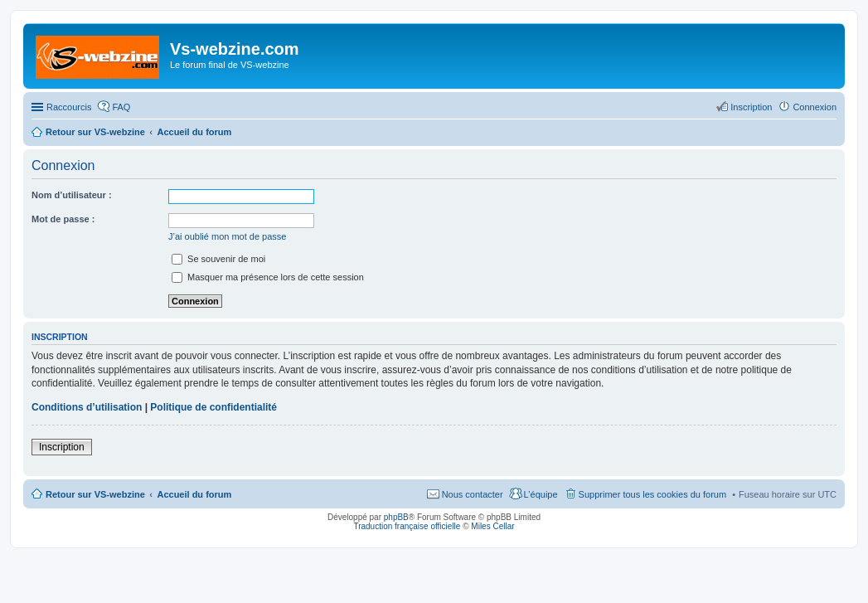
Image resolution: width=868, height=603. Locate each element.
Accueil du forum (194, 494)
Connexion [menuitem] (815, 107)
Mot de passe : (63, 219)
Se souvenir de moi (218, 259)
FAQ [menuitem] (121, 107)
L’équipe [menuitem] (541, 494)
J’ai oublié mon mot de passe (227, 236)
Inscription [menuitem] (751, 107)
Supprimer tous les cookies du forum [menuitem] (653, 494)
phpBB (396, 517)
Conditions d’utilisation (87, 407)
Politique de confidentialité (213, 407)
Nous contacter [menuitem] (473, 494)
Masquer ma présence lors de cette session (268, 277)
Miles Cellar (492, 526)
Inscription (62, 447)
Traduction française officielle (407, 526)
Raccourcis (69, 107)
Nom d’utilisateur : (72, 195)
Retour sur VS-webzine (95, 494)
